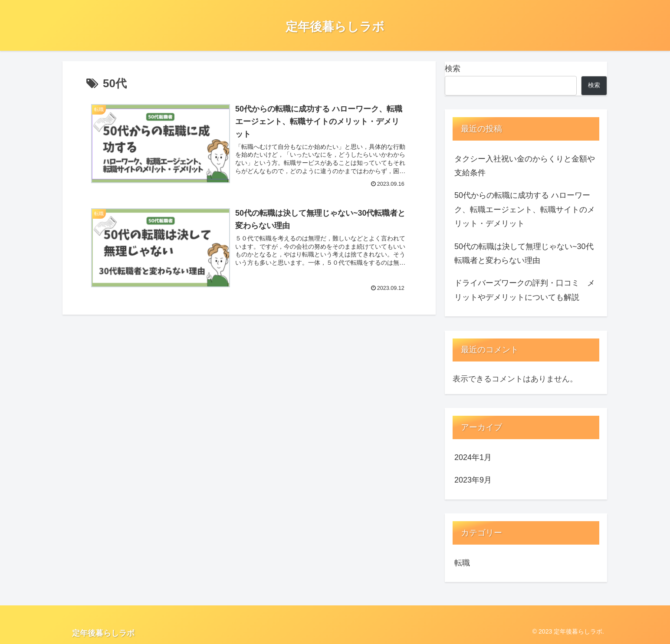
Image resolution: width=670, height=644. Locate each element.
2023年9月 (473, 480)
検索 (453, 69)
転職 (462, 563)
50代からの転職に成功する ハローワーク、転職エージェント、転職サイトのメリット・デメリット (525, 209)
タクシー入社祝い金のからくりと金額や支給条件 (525, 166)
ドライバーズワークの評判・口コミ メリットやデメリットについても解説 (525, 290)
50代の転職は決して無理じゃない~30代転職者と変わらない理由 (524, 253)
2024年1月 (473, 457)
